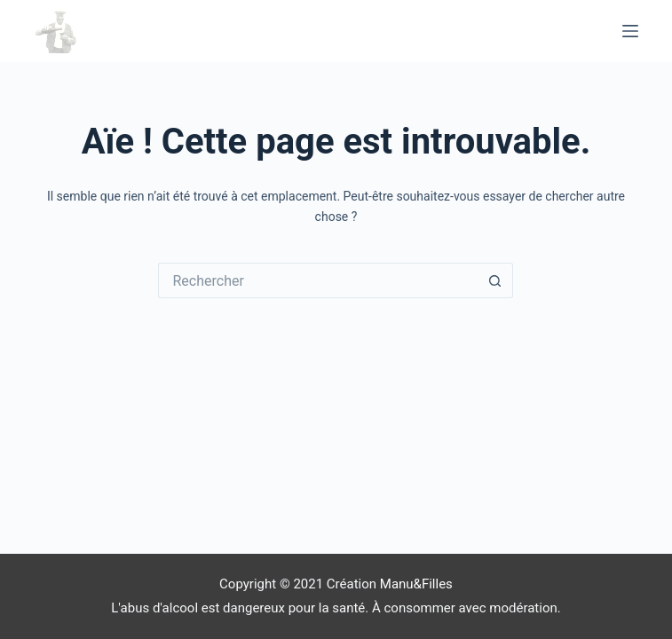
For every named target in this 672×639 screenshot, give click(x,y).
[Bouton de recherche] (495, 280)
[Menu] (630, 31)
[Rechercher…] (318, 280)
